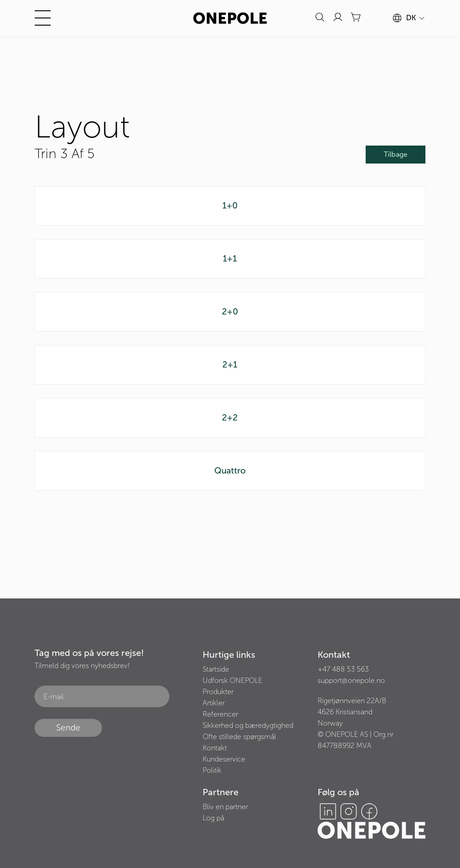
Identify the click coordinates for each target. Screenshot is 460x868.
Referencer (220, 714)
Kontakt (215, 748)
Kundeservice (224, 759)
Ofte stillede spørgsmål (239, 737)
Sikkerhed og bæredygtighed (248, 725)
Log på (213, 818)
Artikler (214, 703)
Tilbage (396, 154)
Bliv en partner (225, 807)
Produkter (218, 692)
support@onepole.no (351, 680)
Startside (216, 669)
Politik (212, 770)
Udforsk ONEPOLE (232, 680)
